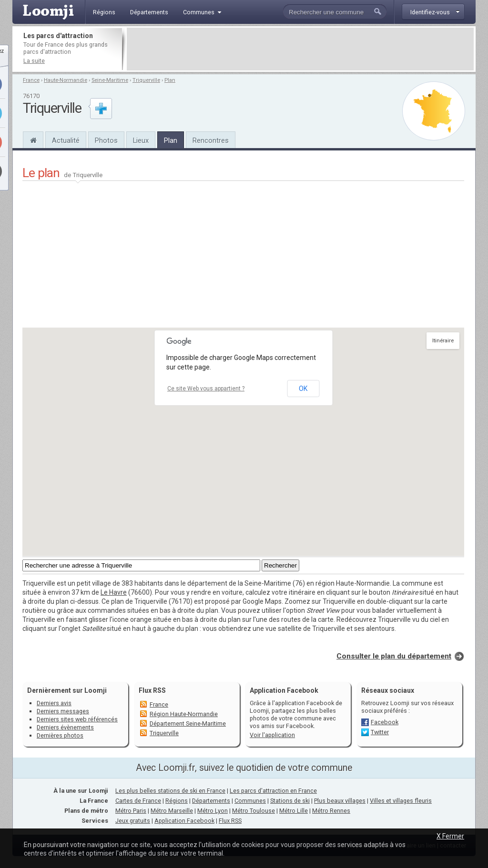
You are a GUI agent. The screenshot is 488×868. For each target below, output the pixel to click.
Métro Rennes (331, 811)
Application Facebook (184, 821)
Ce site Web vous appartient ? (206, 389)
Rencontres (211, 140)
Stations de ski (290, 801)
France (31, 80)
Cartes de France (138, 801)
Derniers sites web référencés (77, 719)
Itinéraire (443, 341)
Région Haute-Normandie (184, 714)
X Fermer (450, 836)
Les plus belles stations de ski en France (170, 791)
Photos (106, 140)
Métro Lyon (213, 811)
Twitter (380, 732)
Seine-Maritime (110, 80)
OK (303, 389)
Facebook (385, 722)
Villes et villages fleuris (401, 801)
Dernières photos (60, 735)
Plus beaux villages (340, 801)
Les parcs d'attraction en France (273, 791)
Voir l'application (272, 735)
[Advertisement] (300, 49)
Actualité (66, 140)
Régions (177, 801)
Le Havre (114, 592)
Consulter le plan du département (394, 656)
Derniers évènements (65, 727)
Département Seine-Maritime (188, 723)
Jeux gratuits (133, 821)
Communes (250, 801)
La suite (34, 61)
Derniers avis (54, 703)
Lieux (141, 140)
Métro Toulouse (254, 811)
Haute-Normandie (66, 80)
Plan (170, 80)
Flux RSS (152, 690)
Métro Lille (294, 811)
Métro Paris (131, 811)
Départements (211, 801)
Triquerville (146, 80)
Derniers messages (63, 711)
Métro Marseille (172, 811)
